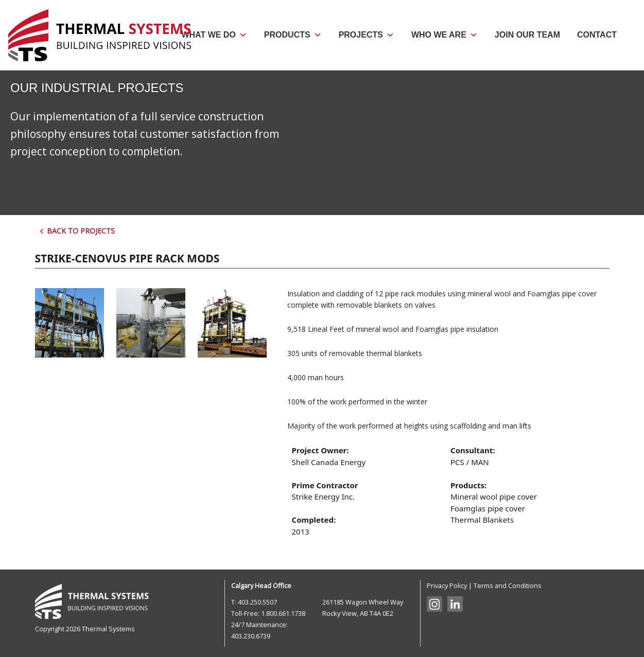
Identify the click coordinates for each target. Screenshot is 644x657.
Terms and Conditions (508, 585)
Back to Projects (77, 231)
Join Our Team (527, 35)
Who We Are (445, 35)
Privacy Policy (447, 585)
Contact (597, 35)
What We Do (214, 35)
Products (293, 35)
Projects (367, 35)
